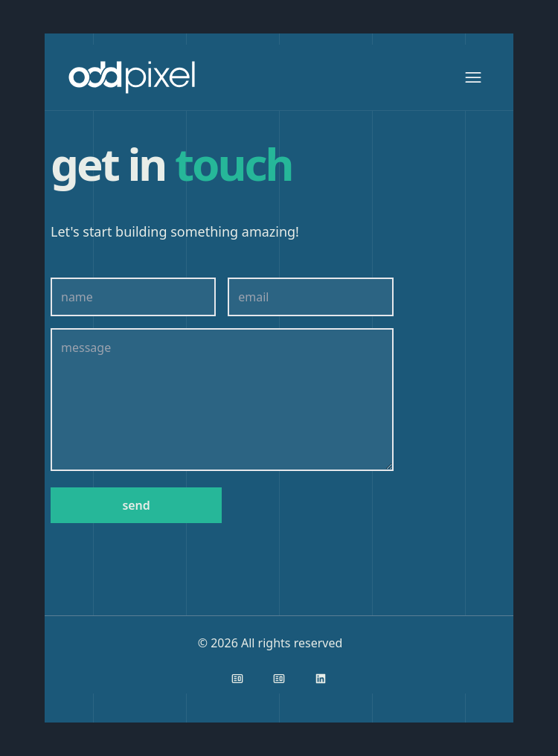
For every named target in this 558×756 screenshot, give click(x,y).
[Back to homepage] (135, 77)
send (136, 505)
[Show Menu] (473, 77)
